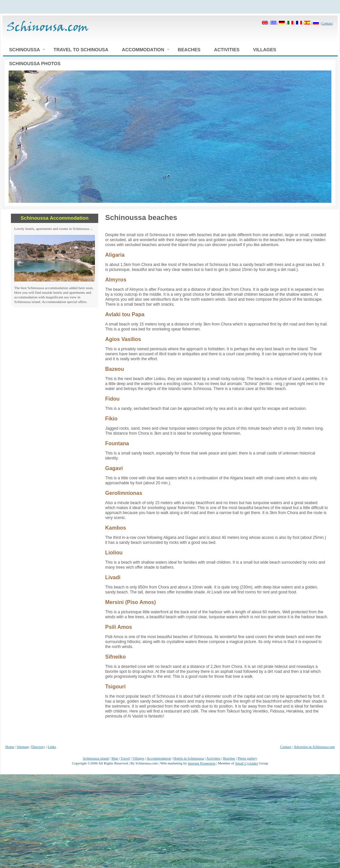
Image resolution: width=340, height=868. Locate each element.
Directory (38, 747)
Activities (213, 758)
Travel (125, 758)
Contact (327, 23)
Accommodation (159, 758)
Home (10, 747)
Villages (138, 758)
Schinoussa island (96, 758)
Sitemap (23, 747)
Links (52, 747)
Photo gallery (248, 758)
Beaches (229, 758)
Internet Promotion (202, 763)
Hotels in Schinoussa (189, 758)
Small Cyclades (247, 763)
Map (115, 758)
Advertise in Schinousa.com (314, 747)
